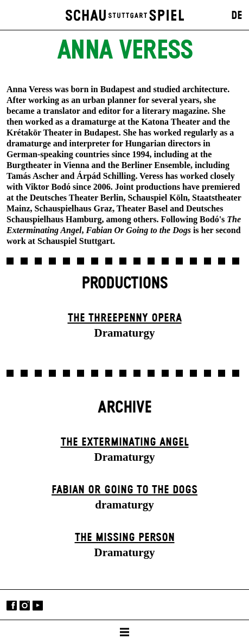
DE (237, 16)
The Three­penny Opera (125, 318)
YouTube (38, 606)
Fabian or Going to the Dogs (124, 490)
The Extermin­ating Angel (125, 442)
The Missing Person (125, 538)
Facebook (12, 606)
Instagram (25, 606)
